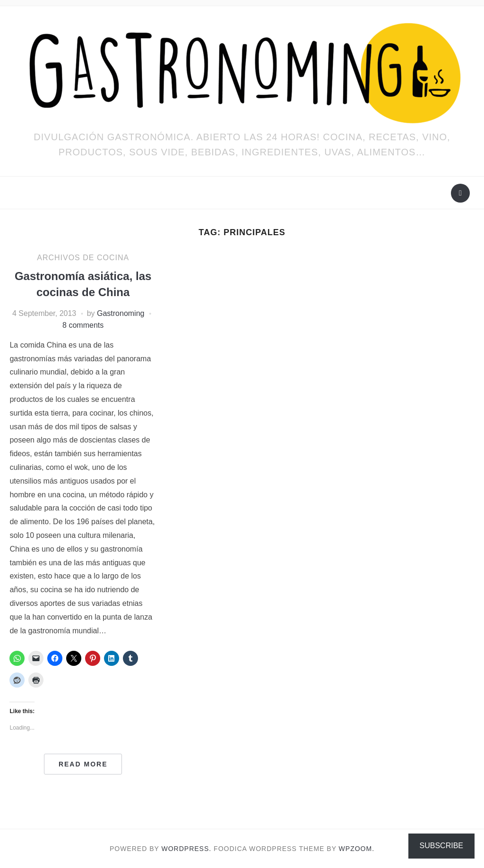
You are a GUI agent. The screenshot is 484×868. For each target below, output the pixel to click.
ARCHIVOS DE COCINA (83, 258)
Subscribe (441, 846)
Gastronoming (121, 313)
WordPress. (187, 849)
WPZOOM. (357, 849)
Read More (83, 764)
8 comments (83, 325)
